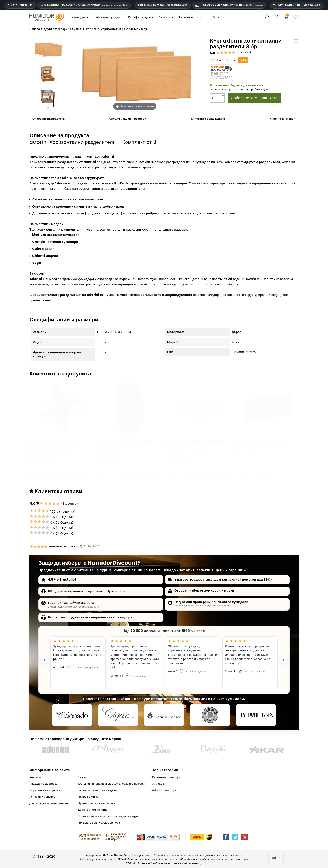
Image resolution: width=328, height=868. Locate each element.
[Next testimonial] (284, 660)
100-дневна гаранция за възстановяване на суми (111, 784)
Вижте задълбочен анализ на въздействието (169, 863)
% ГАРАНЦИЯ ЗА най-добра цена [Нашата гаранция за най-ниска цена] (297, 5)
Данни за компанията (92, 810)
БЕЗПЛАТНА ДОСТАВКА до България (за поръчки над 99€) (223, 580)
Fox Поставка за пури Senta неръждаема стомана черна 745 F (56, 443)
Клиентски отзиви (282, 119)
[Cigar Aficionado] (72, 715)
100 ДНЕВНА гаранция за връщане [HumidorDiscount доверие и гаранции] (163, 5)
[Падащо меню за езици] (276, 858)
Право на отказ (88, 797)
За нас (82, 777)
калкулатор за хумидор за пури (99, 823)
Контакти (36, 777)
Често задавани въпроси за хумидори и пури (108, 816)
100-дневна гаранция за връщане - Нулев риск (86, 591)
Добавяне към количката (254, 98)
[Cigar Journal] (118, 715)
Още (216, 17)
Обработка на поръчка (45, 790)
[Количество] (215, 98)
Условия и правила (42, 797)
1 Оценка (244, 52)
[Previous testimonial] (44, 660)
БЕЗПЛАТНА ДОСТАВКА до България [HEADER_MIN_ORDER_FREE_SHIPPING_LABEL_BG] (84, 5)
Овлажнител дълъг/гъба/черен (261, 441)
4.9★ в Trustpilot (20, 5)
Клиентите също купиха (208, 119)
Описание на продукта (49, 119)
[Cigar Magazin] (210, 715)
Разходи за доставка (44, 784)
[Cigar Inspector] (164, 715)
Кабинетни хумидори (195, 478)
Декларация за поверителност (50, 803)
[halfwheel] (256, 715)
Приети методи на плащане (97, 803)
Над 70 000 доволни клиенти (232, 5)
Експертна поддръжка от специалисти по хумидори (90, 617)
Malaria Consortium (116, 855)
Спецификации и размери (128, 119)
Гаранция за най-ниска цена (71, 603)
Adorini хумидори (257, 478)
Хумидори (226, 478)
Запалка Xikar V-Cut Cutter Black (126, 441)
